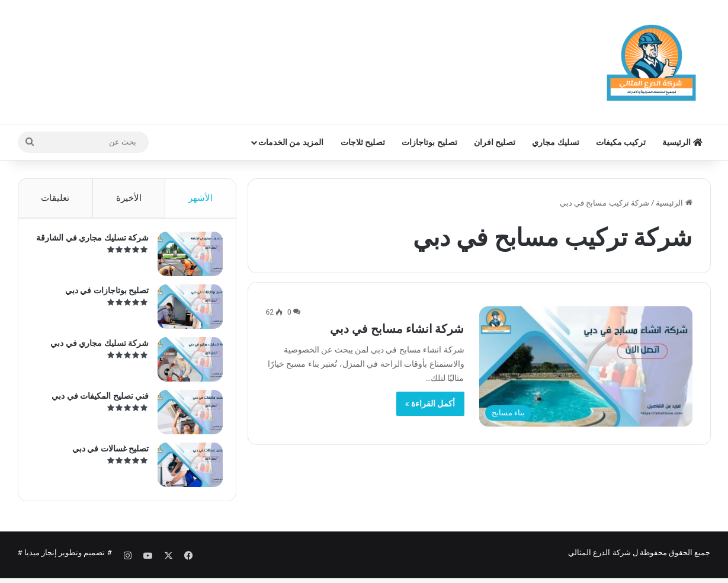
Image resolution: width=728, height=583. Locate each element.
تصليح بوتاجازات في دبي (102, 295)
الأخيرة (129, 198)
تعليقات (55, 198)
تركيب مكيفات (621, 142)
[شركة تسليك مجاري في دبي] (185, 364)
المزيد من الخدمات (291, 142)
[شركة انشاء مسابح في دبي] (586, 366)
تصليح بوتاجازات (429, 142)
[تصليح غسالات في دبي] (185, 470)
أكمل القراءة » (430, 403)
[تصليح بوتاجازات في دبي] (185, 311)
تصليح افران (495, 142)
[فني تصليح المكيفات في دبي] (185, 417)
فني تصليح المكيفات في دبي (96, 401)
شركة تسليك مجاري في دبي (95, 348)
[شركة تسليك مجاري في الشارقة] (185, 259)
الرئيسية (682, 142)
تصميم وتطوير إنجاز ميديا (65, 561)
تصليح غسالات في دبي (106, 453)
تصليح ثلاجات (363, 142)
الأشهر (201, 198)
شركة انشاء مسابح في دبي (397, 329)
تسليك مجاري (555, 142)
